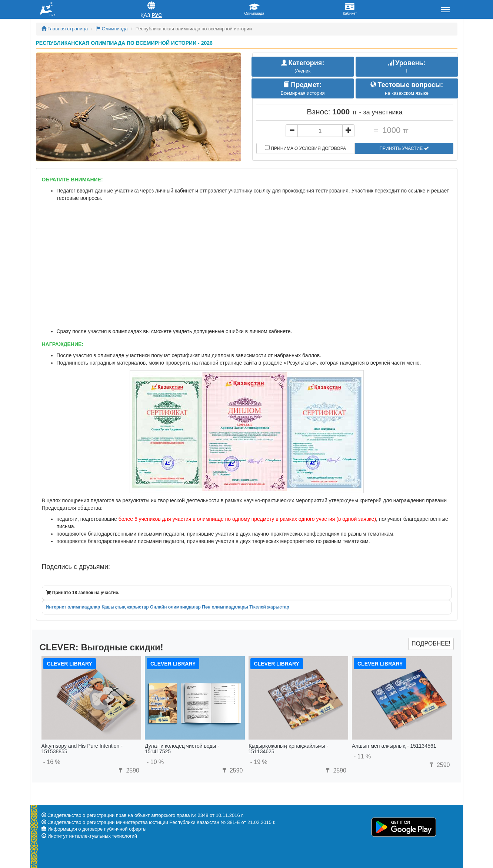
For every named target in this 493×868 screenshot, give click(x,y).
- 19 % (259, 762)
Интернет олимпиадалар (73, 607)
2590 (128, 770)
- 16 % (52, 762)
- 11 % (362, 756)
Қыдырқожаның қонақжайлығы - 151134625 (289, 749)
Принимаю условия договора (305, 148)
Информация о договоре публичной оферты (97, 829)
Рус (157, 15)
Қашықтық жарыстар (125, 607)
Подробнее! (431, 644)
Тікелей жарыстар (269, 607)
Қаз (145, 15)
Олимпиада (112, 29)
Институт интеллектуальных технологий (92, 836)
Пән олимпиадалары (225, 607)
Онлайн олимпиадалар (175, 607)
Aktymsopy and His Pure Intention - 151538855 (82, 749)
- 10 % (155, 762)
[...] (320, 131)
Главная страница (65, 29)
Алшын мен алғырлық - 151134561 (394, 746)
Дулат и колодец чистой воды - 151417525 (182, 749)
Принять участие (404, 148)
